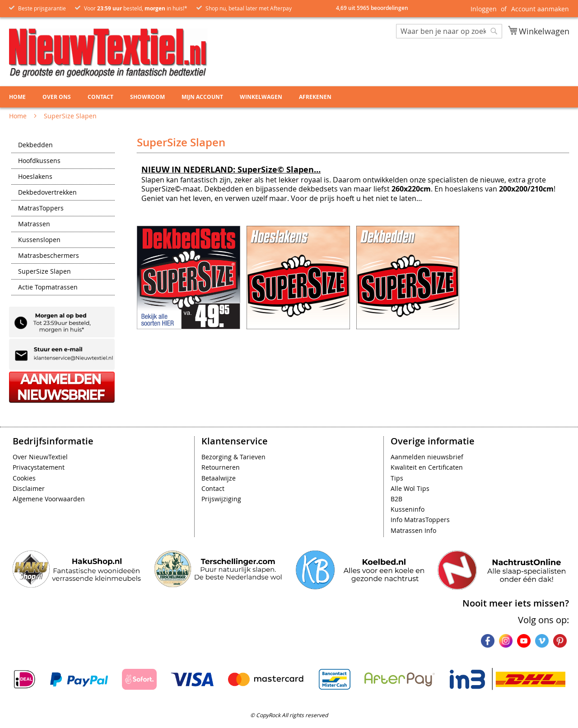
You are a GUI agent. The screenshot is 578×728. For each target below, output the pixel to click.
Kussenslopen (39, 240)
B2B (396, 499)
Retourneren (221, 467)
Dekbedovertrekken (47, 193)
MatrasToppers (41, 209)
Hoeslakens (35, 177)
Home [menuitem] (17, 97)
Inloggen (484, 9)
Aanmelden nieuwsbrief (427, 457)
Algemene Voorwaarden (49, 499)
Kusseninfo (408, 509)
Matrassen (34, 224)
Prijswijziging (221, 499)
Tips (397, 478)
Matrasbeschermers (49, 256)
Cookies (24, 478)
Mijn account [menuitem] (202, 97)
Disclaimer (29, 488)
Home (19, 116)
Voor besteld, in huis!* (136, 8)
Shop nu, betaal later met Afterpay (249, 8)
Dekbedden (35, 145)
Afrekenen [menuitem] (315, 97)
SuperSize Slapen (44, 272)
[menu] (289, 97)
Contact (213, 488)
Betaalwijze (219, 478)
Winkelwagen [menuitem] (261, 97)
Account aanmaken (540, 9)
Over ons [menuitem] (57, 97)
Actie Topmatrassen (48, 288)
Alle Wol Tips (410, 488)
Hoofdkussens (39, 161)
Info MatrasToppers (420, 520)
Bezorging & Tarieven (233, 457)
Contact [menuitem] (100, 97)
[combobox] (449, 31)
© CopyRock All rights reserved (289, 715)
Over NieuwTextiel (40, 457)
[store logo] (108, 53)
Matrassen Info (413, 530)
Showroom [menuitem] (147, 97)
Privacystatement (39, 467)
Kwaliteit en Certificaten (427, 467)
